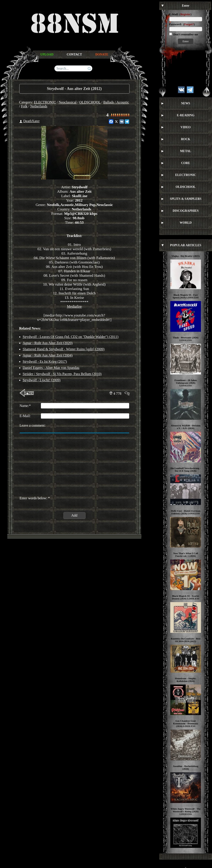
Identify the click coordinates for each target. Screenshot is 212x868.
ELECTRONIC (45, 102)
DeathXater (32, 121)
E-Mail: (174, 14)
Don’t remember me (185, 34)
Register (185, 14)
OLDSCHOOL (90, 102)
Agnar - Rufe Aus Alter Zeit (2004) (48, 355)
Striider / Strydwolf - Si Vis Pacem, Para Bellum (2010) (62, 374)
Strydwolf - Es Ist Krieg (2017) (45, 362)
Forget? (189, 24)
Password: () (182, 24)
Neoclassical (68, 102)
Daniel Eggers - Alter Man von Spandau (51, 368)
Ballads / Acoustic (116, 102)
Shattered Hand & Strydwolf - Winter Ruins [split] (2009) (64, 349)
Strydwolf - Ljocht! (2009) (42, 380)
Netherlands (39, 106)
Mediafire (74, 306)
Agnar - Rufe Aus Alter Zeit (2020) (48, 343)
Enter (185, 41)
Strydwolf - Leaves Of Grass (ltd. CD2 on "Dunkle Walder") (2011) (71, 337)
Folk (24, 106)
